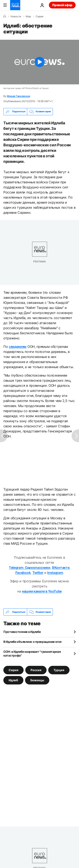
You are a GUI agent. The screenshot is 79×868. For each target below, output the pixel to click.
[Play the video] (39, 62)
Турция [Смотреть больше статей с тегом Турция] (59, 670)
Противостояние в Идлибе (22, 632)
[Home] (5, 16)
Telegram (16, 568)
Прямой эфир (62, 5)
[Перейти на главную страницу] (15, 5)
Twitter (38, 573)
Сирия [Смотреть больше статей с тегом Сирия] (13, 670)
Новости (16, 16)
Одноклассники (37, 568)
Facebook (23, 573)
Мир (28, 16)
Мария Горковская (18, 96)
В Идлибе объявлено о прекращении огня (32, 642)
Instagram (55, 573)
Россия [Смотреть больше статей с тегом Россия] (36, 670)
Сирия (39, 16)
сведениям (18, 347)
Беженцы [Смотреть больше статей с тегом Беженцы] (37, 680)
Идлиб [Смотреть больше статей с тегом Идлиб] (13, 680)
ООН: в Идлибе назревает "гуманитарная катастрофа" (32, 653)
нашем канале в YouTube (42, 591)
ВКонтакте (61, 568)
